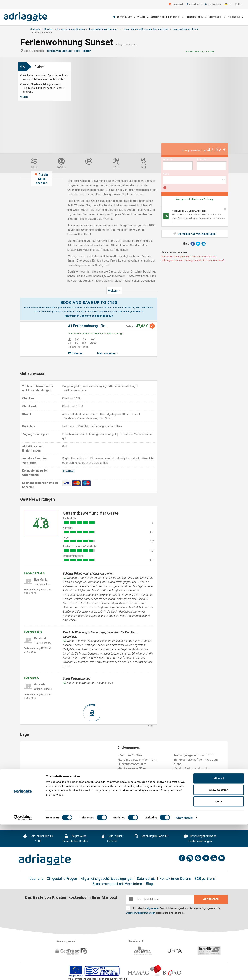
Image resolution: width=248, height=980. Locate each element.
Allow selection (219, 945)
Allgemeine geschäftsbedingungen (107, 879)
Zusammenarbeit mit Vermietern (117, 884)
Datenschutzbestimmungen (141, 913)
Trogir (87, 51)
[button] (228, 4)
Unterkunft (126, 17)
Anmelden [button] (196, 4)
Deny (219, 957)
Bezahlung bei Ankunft (151, 837)
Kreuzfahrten (196, 17)
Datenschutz (146, 879)
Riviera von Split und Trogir (64, 51)
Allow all (219, 934)
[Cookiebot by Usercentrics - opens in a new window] (23, 973)
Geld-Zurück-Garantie (112, 839)
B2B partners (205, 879)
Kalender (75, 353)
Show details (185, 973)
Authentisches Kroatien (167, 17)
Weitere (24, 97)
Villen (143, 17)
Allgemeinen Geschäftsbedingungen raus (89, 316)
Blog (149, 884)
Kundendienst (213, 4)
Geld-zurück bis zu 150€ (38, 839)
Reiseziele (236, 17)
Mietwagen (217, 17)
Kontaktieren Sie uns (175, 879)
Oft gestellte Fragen (62, 879)
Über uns (36, 879)
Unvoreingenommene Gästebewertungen (200, 839)
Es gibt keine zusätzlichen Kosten (75, 839)
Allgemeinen (153, 908)
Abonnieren (211, 899)
